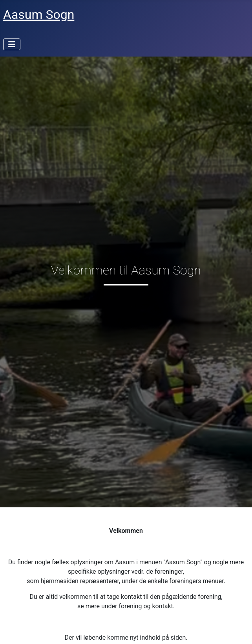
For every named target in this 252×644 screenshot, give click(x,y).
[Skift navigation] (12, 44)
